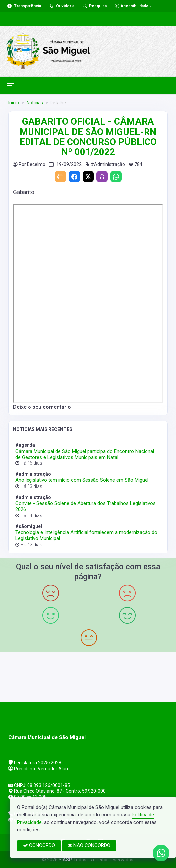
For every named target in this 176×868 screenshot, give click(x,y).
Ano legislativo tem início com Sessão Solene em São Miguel (82, 480)
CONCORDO (39, 845)
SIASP (65, 860)
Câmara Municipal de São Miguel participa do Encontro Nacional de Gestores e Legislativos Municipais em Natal (85, 454)
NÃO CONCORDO (89, 845)
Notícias (34, 103)
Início (14, 103)
